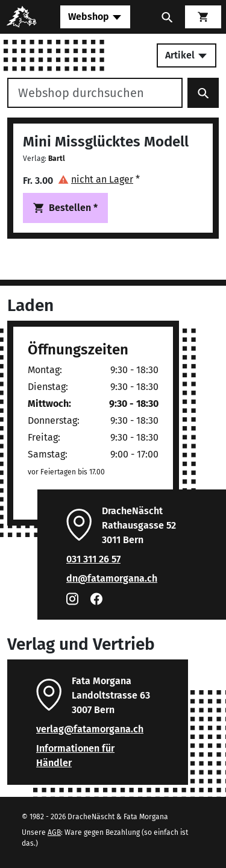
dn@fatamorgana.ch (112, 578)
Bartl (57, 159)
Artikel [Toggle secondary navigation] (187, 55)
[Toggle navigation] (95, 17)
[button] (99, 179)
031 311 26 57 (93, 559)
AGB (54, 832)
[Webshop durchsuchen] (95, 93)
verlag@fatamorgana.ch (90, 729)
